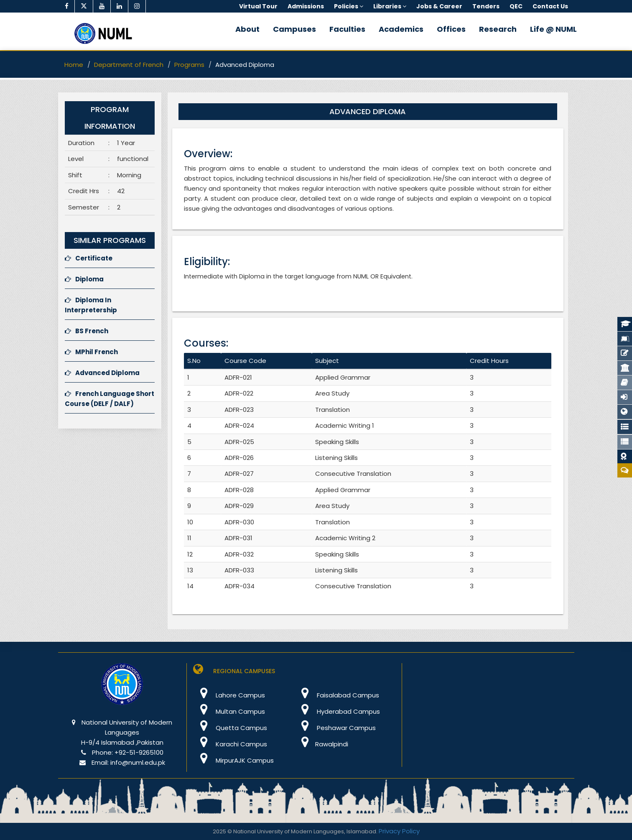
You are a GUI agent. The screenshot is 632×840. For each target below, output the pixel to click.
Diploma (84, 279)
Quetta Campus (230, 728)
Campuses (294, 29)
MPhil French (91, 352)
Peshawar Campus (335, 728)
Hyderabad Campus (337, 711)
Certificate (89, 258)
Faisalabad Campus (337, 695)
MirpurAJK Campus (233, 760)
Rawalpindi (321, 744)
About (247, 29)
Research (498, 29)
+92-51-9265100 (139, 752)
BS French (87, 331)
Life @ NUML (553, 29)
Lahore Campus (229, 695)
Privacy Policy (399, 831)
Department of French (129, 65)
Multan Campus (229, 711)
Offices (451, 29)
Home (74, 65)
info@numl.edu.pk (138, 762)
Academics (401, 29)
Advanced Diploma (102, 373)
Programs (189, 65)
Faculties (347, 29)
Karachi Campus (230, 744)
